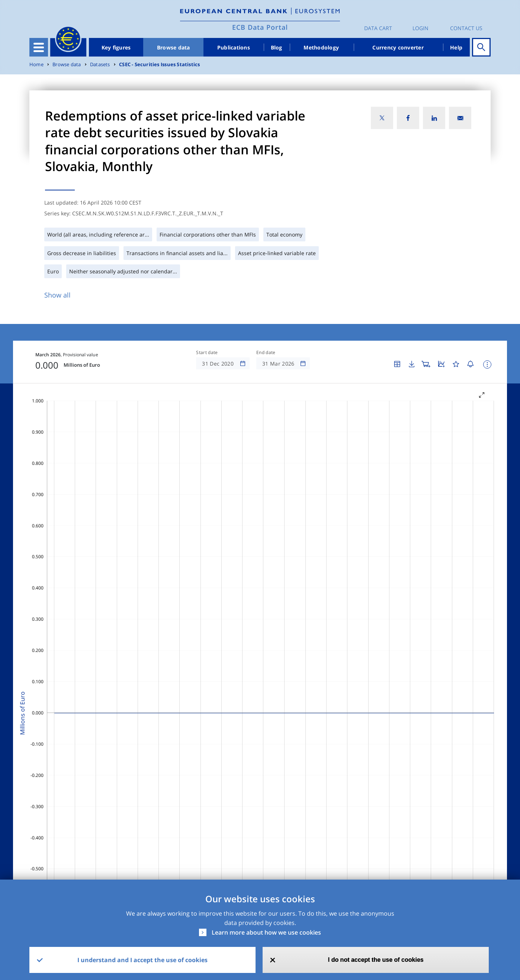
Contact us (466, 28)
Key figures (116, 47)
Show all (57, 295)
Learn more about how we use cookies (266, 932)
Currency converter (398, 47)
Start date (207, 353)
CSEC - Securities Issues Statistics (159, 65)
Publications (234, 47)
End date (266, 353)
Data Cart (378, 28)
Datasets (100, 65)
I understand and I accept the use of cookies (142, 960)
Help (456, 47)
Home (36, 65)
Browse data (174, 47)
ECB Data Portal (260, 27)
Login (421, 28)
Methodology (321, 47)
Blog (277, 47)
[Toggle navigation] (39, 47)
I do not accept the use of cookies (376, 960)
